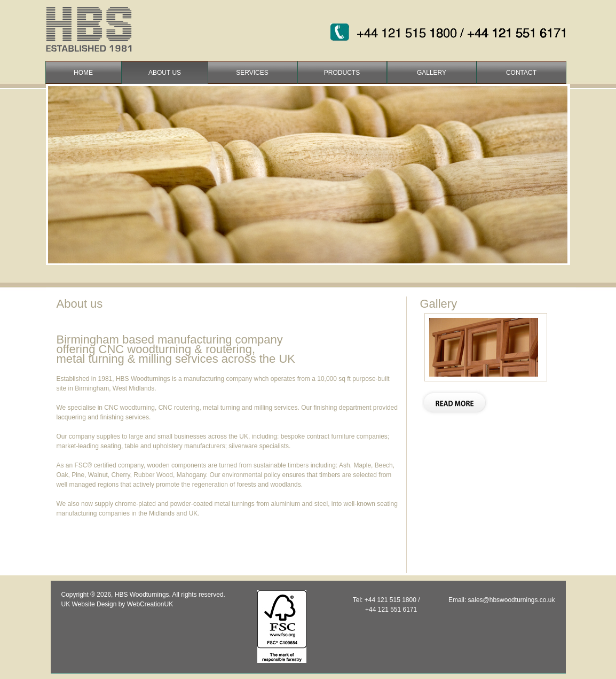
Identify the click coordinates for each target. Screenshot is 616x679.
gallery (432, 73)
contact (521, 73)
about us (165, 73)
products (342, 73)
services (252, 73)
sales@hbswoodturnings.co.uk (512, 600)
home (83, 73)
